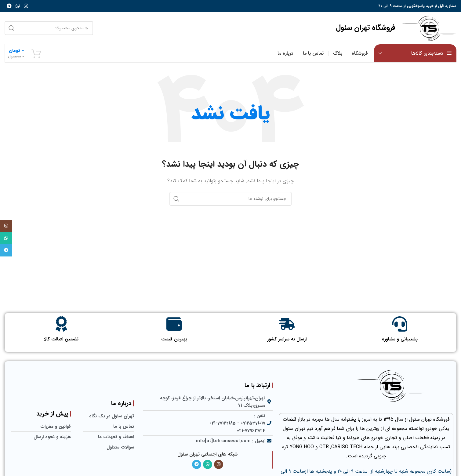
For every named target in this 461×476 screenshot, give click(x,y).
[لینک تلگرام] (9, 6)
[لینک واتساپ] (18, 6)
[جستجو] (49, 28)
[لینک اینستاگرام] (26, 6)
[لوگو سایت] (429, 28)
